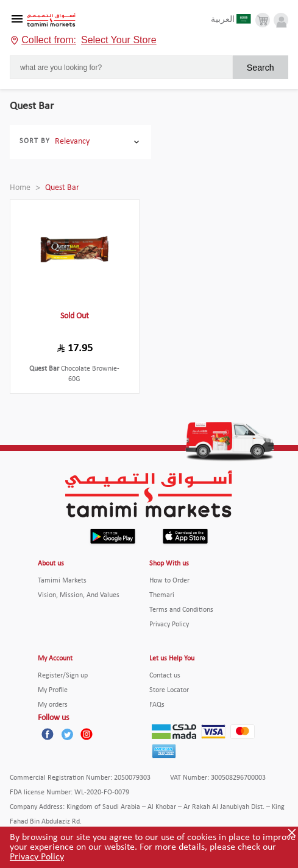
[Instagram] (87, 734)
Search (261, 68)
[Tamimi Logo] (51, 20)
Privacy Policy (37, 857)
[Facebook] (48, 734)
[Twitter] (67, 734)
